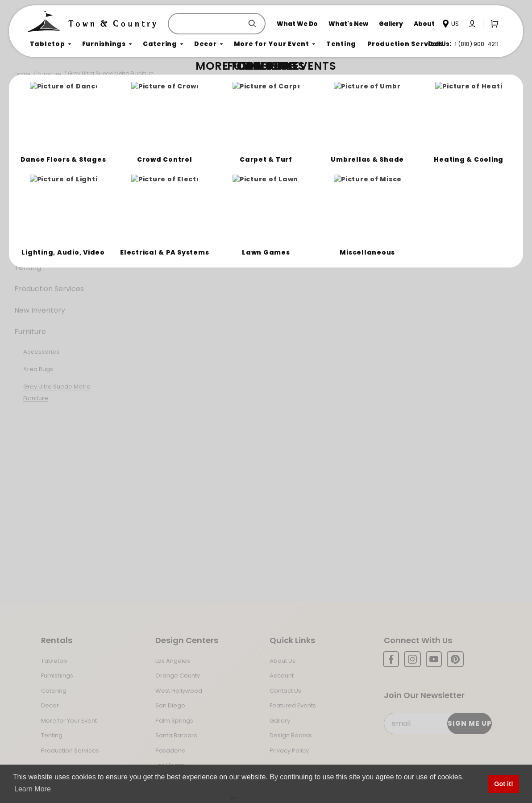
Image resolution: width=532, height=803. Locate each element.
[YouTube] (434, 659)
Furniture (49, 74)
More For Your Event (50, 246)
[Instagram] (412, 659)
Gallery (280, 721)
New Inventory (40, 310)
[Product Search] (207, 24)
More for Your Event (69, 721)
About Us (283, 661)
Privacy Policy (289, 751)
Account (282, 675)
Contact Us (285, 691)
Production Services (49, 289)
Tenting (28, 267)
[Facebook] (391, 659)
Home (22, 74)
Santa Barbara (177, 735)
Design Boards (291, 735)
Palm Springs (174, 721)
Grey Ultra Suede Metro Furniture (111, 73)
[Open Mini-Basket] (493, 23)
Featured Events (293, 705)
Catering (30, 203)
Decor (25, 224)
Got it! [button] (503, 784)
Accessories (41, 352)
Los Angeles (173, 661)
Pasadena (170, 751)
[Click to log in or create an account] (472, 24)
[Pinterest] (455, 659)
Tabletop (31, 160)
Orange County (178, 675)
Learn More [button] (33, 789)
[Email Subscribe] (437, 724)
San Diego (170, 705)
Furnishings (34, 182)
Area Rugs (38, 369)
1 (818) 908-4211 (477, 44)
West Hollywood (179, 691)
